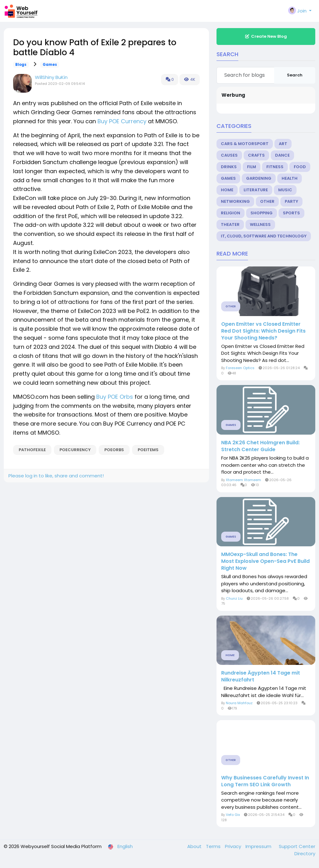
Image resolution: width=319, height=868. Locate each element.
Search (295, 75)
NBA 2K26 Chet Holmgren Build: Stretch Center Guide (260, 446)
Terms (214, 846)
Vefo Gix (233, 815)
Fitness (275, 167)
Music (285, 190)
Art (283, 144)
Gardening (259, 178)
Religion (231, 213)
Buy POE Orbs (115, 397)
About (195, 846)
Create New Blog (266, 36)
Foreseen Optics (240, 368)
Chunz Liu (234, 598)
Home (227, 190)
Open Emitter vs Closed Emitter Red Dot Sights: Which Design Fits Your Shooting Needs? (263, 331)
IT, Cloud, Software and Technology (264, 236)
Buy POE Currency (122, 121)
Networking (235, 201)
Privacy (234, 846)
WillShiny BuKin (51, 77)
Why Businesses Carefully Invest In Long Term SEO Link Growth (265, 781)
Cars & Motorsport (245, 144)
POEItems (148, 450)
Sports (291, 213)
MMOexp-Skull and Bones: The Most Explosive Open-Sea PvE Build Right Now (265, 561)
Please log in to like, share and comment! (56, 476)
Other (267, 201)
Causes (229, 155)
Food (300, 167)
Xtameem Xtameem (243, 480)
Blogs (21, 65)
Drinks (229, 167)
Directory (305, 853)
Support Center (297, 846)
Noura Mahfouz (239, 703)
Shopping (262, 213)
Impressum (259, 846)
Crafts (256, 155)
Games (50, 65)
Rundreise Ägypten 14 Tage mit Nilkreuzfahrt (261, 676)
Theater (230, 224)
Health (290, 178)
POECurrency (75, 450)
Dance (282, 155)
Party (291, 201)
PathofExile (32, 450)
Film (252, 167)
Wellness (260, 224)
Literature (256, 190)
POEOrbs (114, 450)
